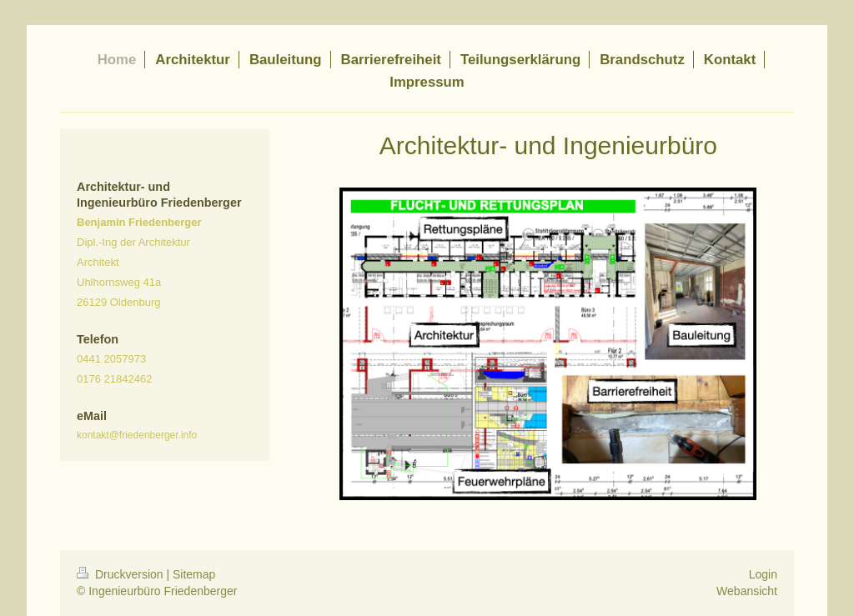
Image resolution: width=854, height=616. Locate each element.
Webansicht (747, 591)
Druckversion (121, 574)
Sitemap (194, 574)
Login (763, 574)
